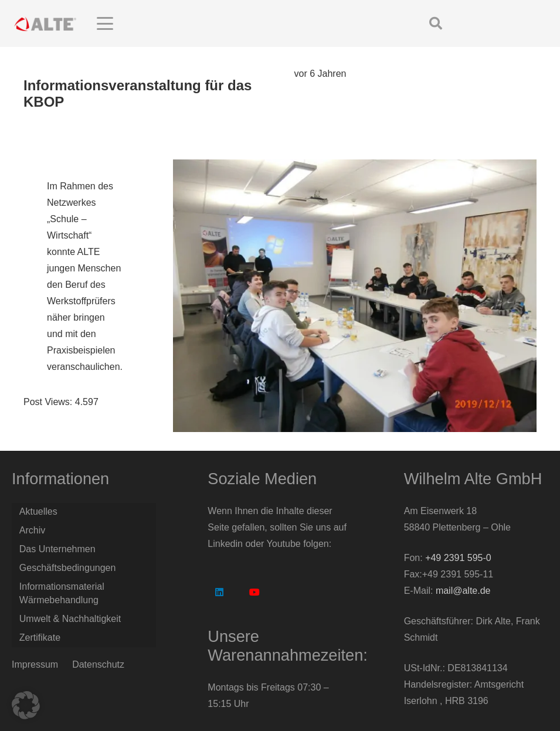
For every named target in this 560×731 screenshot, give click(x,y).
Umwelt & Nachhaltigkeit (70, 619)
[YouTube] (254, 592)
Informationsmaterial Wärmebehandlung (62, 593)
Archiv (32, 530)
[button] (201, 23)
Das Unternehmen (57, 549)
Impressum (35, 664)
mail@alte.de (463, 591)
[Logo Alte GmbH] (45, 24)
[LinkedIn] (219, 592)
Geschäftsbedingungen (68, 568)
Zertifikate (40, 637)
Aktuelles (38, 511)
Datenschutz (98, 664)
